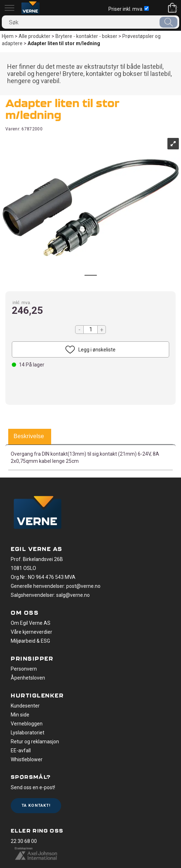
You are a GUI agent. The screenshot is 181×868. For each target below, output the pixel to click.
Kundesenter (25, 706)
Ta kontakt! (36, 805)
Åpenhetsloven (28, 678)
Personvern (24, 669)
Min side (20, 715)
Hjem (8, 36)
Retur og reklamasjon (35, 742)
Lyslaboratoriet (28, 733)
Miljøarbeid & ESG (30, 641)
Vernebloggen (27, 724)
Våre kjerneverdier (31, 632)
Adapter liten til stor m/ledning (64, 43)
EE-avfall (21, 750)
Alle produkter (35, 36)
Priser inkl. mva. (129, 9)
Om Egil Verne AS (31, 623)
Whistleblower (27, 759)
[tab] (29, 437)
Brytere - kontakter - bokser (86, 36)
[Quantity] (90, 330)
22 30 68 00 (24, 841)
